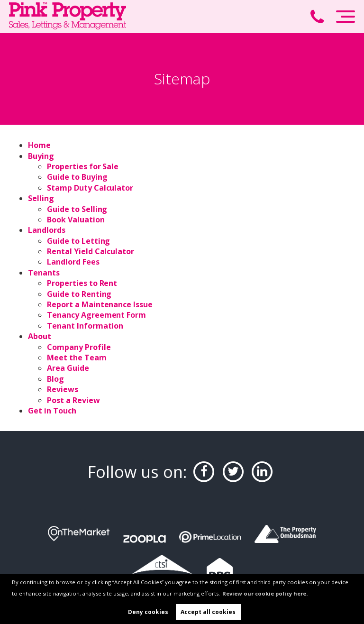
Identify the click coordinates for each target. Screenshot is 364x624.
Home (39, 145)
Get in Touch (52, 411)
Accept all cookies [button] (208, 612)
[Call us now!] (321, 18)
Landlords (47, 230)
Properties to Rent (82, 283)
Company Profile (79, 347)
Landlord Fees (73, 262)
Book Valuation (76, 220)
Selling (41, 198)
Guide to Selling (77, 209)
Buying (41, 156)
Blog (55, 379)
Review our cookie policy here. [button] (265, 593)
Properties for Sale (83, 166)
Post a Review (73, 400)
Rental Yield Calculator (91, 251)
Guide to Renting (79, 294)
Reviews (63, 389)
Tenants (44, 273)
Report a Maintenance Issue (100, 304)
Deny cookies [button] (148, 612)
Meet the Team (77, 358)
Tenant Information (85, 326)
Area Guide (68, 368)
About (40, 336)
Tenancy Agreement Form (96, 315)
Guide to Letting (78, 241)
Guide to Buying (77, 177)
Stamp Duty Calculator (90, 188)
